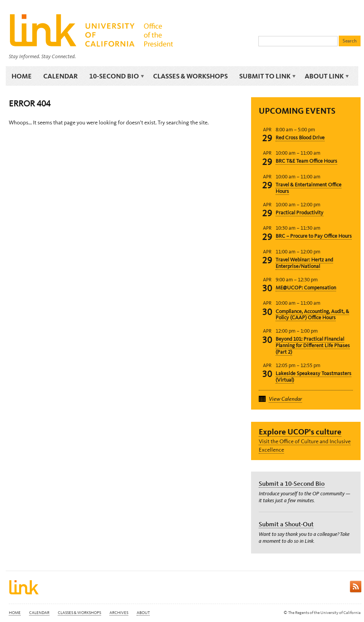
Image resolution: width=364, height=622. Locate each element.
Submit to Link (266, 76)
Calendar (60, 76)
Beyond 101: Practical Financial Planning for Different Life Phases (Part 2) (313, 345)
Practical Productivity (300, 213)
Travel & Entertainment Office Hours (309, 188)
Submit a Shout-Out (286, 524)
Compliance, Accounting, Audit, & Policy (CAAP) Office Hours (312, 315)
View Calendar (285, 399)
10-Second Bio (115, 76)
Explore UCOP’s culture (300, 432)
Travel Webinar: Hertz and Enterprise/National (304, 263)
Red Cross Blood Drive (300, 138)
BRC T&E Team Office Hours (306, 161)
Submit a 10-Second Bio (292, 483)
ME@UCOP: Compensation (306, 288)
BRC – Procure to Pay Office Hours (314, 236)
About (143, 613)
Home (22, 76)
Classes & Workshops (190, 76)
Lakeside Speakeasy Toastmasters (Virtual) (313, 377)
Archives (119, 613)
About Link (326, 76)
